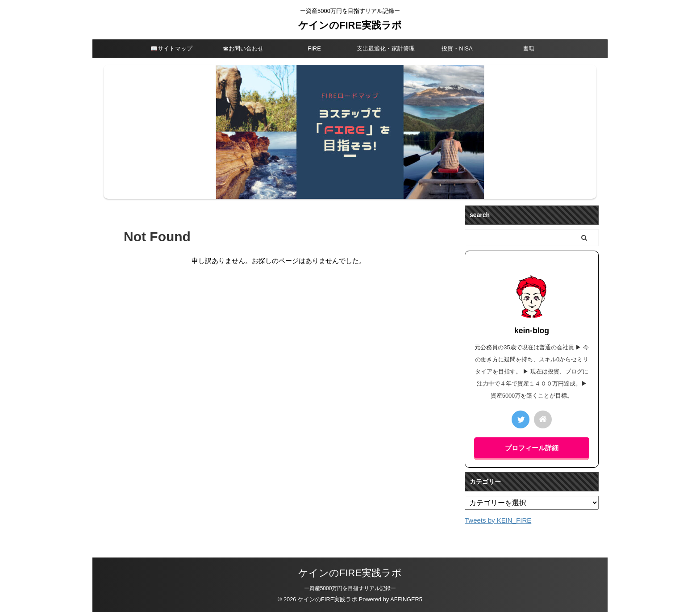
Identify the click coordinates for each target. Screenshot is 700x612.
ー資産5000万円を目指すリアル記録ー (350, 588)
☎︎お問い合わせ (243, 48)
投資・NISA (457, 48)
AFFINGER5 (406, 599)
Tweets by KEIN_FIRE (498, 520)
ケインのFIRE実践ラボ (350, 25)
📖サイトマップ (171, 48)
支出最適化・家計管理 (386, 48)
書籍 (529, 48)
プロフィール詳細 (532, 448)
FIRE (314, 48)
